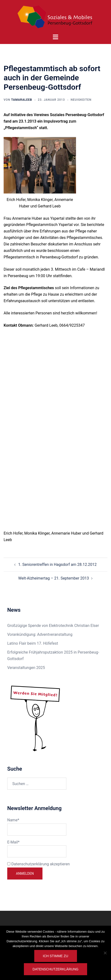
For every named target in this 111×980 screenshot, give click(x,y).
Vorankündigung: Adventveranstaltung (40, 634)
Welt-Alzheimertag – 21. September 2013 (54, 578)
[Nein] (105, 953)
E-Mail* (37, 849)
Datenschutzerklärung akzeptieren (38, 864)
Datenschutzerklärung (55, 969)
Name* (37, 827)
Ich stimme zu (56, 956)
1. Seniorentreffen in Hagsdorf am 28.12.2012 (57, 565)
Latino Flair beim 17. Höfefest (33, 643)
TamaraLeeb (22, 100)
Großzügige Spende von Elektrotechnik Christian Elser (53, 626)
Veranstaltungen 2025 (26, 668)
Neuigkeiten (81, 100)
